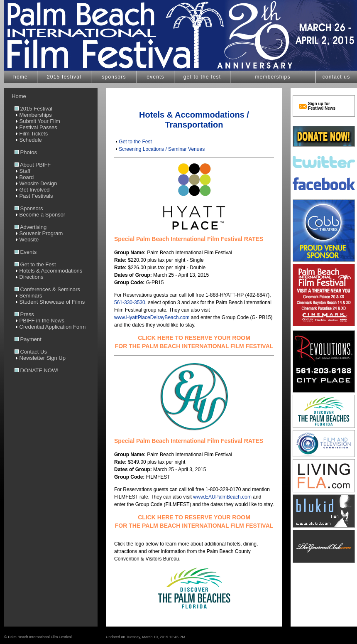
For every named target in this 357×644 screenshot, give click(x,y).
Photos (26, 152)
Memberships (33, 115)
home (21, 77)
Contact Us (31, 352)
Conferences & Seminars (47, 289)
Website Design (36, 183)
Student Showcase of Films (50, 302)
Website (27, 240)
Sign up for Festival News (322, 106)
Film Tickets (31, 134)
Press (24, 314)
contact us (336, 77)
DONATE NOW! (37, 370)
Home (15, 96)
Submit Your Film (37, 121)
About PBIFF (33, 165)
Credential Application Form (50, 327)
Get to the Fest (35, 264)
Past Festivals (34, 196)
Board (24, 177)
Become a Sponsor (40, 215)
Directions (29, 277)
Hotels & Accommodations (48, 271)
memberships (273, 77)
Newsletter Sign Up (40, 358)
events (155, 77)
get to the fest (202, 77)
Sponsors (29, 208)
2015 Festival (33, 109)
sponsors (114, 77)
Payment (28, 339)
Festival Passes (36, 127)
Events (26, 252)
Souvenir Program (39, 233)
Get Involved (32, 190)
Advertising (31, 227)
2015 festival (64, 77)
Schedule (28, 140)
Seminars (28, 296)
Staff (22, 171)
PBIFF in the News (39, 321)
